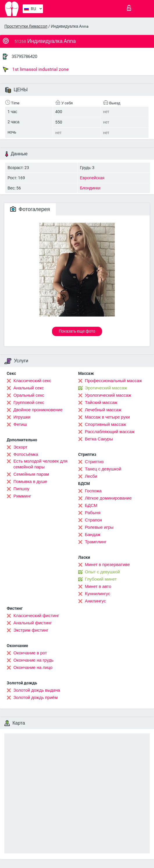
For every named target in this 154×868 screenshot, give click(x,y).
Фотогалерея (30, 209)
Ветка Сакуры (99, 439)
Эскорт (20, 447)
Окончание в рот (30, 653)
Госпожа (93, 491)
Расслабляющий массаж (110, 432)
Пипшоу (21, 489)
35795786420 (24, 57)
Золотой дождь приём (35, 697)
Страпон (93, 520)
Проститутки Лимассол (26, 26)
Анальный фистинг (33, 623)
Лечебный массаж (103, 410)
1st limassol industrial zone (36, 69)
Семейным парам (31, 474)
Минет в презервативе (107, 565)
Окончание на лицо (33, 667)
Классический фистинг (36, 616)
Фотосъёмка (26, 454)
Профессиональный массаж (113, 381)
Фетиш (20, 424)
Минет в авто (98, 586)
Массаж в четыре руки (107, 417)
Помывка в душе (30, 482)
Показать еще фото (77, 331)
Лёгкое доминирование (108, 498)
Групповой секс (29, 403)
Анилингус (95, 601)
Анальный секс (29, 388)
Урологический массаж (108, 395)
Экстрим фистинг (31, 630)
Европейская (92, 178)
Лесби (91, 476)
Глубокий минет (101, 579)
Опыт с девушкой (102, 572)
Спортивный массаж (105, 424)
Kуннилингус (97, 594)
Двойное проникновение (38, 410)
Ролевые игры (99, 527)
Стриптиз (94, 462)
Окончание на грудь (33, 660)
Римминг (22, 496)
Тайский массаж (101, 403)
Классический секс (32, 381)
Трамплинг (96, 542)
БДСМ (91, 505)
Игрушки (22, 417)
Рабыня (93, 513)
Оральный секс (29, 395)
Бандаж (93, 535)
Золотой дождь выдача (37, 690)
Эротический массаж (106, 388)
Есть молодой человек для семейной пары (40, 464)
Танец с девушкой (103, 469)
